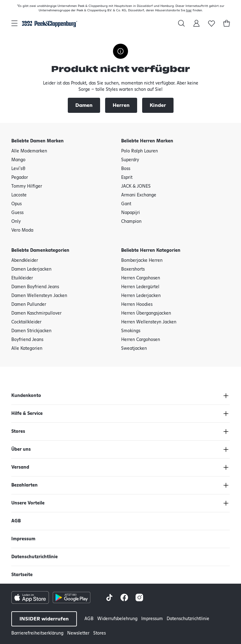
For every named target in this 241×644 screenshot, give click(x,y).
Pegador (20, 178)
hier (189, 10)
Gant (126, 204)
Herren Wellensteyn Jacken (149, 322)
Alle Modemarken (29, 151)
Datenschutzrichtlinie (35, 557)
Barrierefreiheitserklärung (37, 633)
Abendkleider (25, 261)
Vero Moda (22, 230)
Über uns (21, 449)
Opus (16, 204)
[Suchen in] (181, 23)
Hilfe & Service (27, 414)
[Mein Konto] (196, 23)
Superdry (130, 160)
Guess (17, 213)
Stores (18, 432)
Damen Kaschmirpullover (36, 313)
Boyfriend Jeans (27, 340)
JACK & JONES (136, 186)
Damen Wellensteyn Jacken (39, 296)
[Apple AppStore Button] (30, 597)
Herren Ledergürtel (140, 287)
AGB (16, 521)
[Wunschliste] (212, 23)
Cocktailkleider (26, 322)
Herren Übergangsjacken (146, 313)
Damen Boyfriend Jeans (35, 287)
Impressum (23, 539)
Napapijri (131, 213)
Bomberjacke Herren (142, 261)
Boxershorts (133, 269)
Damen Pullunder (29, 305)
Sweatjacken (134, 349)
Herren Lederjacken (141, 296)
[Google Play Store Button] (72, 597)
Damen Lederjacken (31, 269)
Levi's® (18, 169)
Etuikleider (22, 278)
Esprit (127, 178)
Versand (20, 467)
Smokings (131, 331)
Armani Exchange (139, 195)
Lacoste (19, 195)
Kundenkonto (26, 396)
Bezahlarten (24, 485)
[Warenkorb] (227, 23)
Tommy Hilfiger (27, 186)
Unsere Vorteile (28, 503)
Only (16, 222)
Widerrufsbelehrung (117, 619)
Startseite (22, 575)
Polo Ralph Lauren (139, 151)
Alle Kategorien (27, 349)
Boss (126, 169)
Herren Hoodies (137, 305)
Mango (18, 160)
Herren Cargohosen (141, 278)
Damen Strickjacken (31, 331)
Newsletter (78, 633)
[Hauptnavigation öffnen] (14, 23)
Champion (131, 222)
